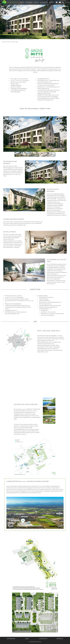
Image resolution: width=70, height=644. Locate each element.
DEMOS (4, 42)
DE (66, 2)
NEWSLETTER (44, 2)
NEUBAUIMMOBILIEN (13, 2)
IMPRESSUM (60, 639)
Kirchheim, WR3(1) (15, 42)
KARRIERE (52, 2)
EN (68, 2)
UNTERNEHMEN (11, 639)
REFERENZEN (29, 2)
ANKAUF (36, 2)
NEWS (27, 639)
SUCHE (22, 2)
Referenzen (8, 42)
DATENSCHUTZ (43, 639)
